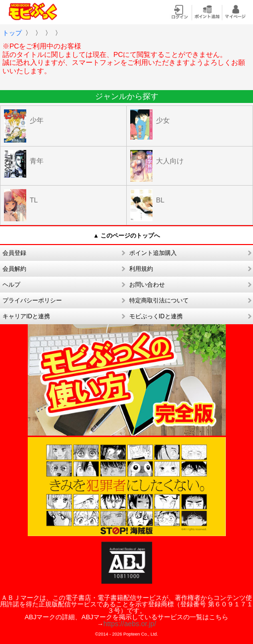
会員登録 (14, 253)
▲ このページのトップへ (126, 236)
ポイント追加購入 (153, 253)
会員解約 (14, 269)
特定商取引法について (159, 300)
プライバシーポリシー (32, 300)
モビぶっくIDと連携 (156, 316)
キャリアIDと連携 (26, 316)
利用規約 (141, 269)
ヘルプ (11, 285)
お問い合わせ (147, 285)
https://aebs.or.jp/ (130, 624)
